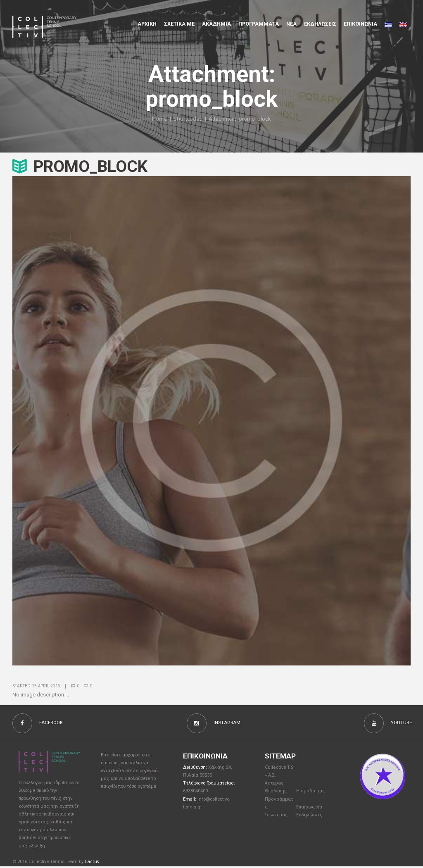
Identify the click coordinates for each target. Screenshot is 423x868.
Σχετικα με (179, 24)
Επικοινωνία (310, 810)
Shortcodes (188, 119)
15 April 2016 (46, 686)
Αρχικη (147, 24)
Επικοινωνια (360, 24)
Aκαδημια (216, 24)
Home (159, 119)
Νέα (291, 24)
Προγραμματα (259, 24)
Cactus (92, 862)
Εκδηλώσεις (320, 24)
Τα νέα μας (277, 819)
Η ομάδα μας (311, 793)
